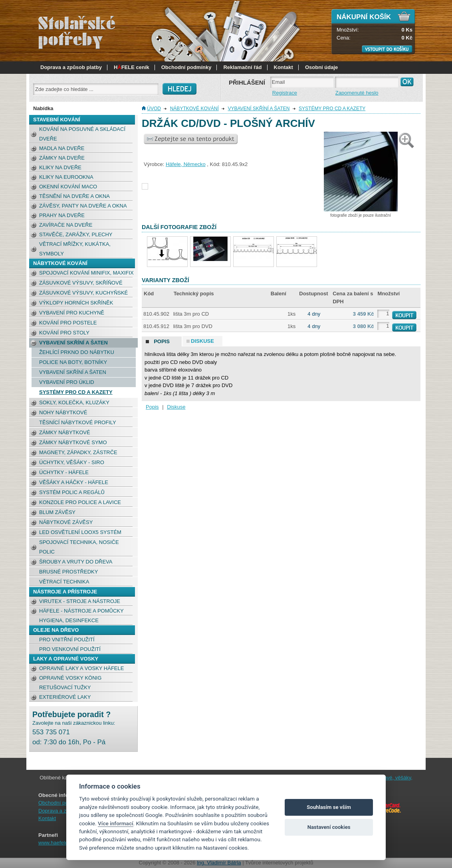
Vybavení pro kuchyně (72, 313)
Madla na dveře (62, 148)
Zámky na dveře (62, 158)
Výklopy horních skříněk (76, 303)
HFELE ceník (132, 67)
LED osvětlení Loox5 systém (80, 532)
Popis (152, 407)
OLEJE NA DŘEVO (56, 630)
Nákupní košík (364, 17)
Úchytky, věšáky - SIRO (72, 462)
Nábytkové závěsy (66, 522)
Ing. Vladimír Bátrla (219, 863)
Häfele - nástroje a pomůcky (81, 611)
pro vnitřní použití (67, 640)
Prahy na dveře (62, 215)
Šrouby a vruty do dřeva (76, 562)
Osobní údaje (321, 67)
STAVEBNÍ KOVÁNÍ (57, 120)
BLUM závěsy (57, 512)
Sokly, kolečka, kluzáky (74, 402)
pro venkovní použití (70, 649)
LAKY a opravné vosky (66, 659)
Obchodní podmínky (186, 67)
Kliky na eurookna (66, 177)
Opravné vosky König (70, 678)
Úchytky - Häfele (64, 472)
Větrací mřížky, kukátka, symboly (75, 249)
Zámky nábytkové (65, 432)
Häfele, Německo (186, 164)
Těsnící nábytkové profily (78, 422)
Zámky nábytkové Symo (73, 442)
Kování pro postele (68, 323)
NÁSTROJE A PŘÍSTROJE (65, 592)
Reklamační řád (242, 67)
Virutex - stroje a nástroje (80, 601)
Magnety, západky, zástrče (78, 452)
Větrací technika (64, 582)
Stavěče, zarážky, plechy (76, 234)
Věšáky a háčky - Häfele (74, 482)
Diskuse (176, 407)
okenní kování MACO (68, 187)
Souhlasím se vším (329, 807)
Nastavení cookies (329, 827)
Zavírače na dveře (66, 225)
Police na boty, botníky (73, 362)
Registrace (285, 93)
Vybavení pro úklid (67, 382)
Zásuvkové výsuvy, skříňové (81, 283)
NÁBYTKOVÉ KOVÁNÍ (60, 263)
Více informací (116, 823)
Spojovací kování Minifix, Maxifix (86, 273)
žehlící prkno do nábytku (77, 352)
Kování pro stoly (64, 333)
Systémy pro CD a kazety (76, 392)
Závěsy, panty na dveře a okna (83, 206)
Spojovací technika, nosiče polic (79, 547)
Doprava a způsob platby (71, 67)
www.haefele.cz (56, 843)
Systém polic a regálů (72, 492)
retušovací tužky (65, 687)
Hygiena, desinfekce (69, 620)
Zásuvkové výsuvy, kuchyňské (83, 293)
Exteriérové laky (65, 697)
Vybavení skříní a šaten (73, 343)
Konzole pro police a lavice (80, 502)
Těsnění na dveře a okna (74, 196)
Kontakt (283, 67)
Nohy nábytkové (63, 412)
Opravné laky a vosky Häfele (81, 668)
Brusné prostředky (68, 572)
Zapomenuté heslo (357, 93)
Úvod (154, 109)
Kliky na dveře (60, 167)
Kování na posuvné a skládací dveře (82, 134)
